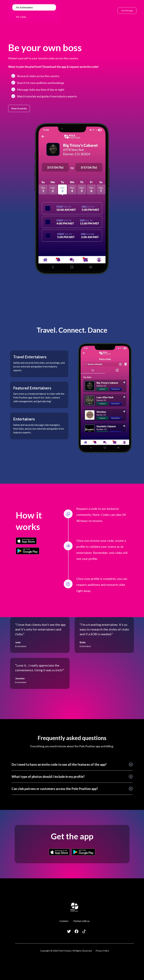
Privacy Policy (102, 951)
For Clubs (21, 17)
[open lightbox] (72, 199)
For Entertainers (25, 7)
